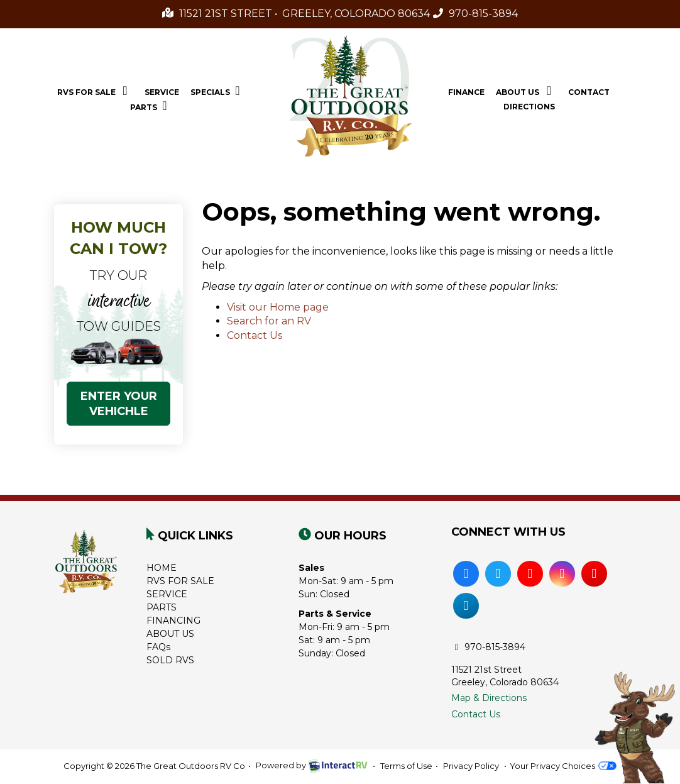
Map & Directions (489, 698)
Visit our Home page (278, 307)
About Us (526, 91)
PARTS (162, 607)
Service (162, 92)
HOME (162, 568)
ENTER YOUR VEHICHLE (119, 404)
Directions (529, 107)
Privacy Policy (471, 766)
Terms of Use (406, 766)
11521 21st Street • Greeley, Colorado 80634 (296, 14)
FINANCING (173, 621)
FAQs (158, 647)
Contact (589, 92)
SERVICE (167, 594)
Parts (151, 106)
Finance (466, 92)
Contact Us (255, 335)
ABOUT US (170, 634)
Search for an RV (269, 321)
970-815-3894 (475, 14)
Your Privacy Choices (563, 766)
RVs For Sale (95, 91)
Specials (218, 91)
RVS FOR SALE (180, 581)
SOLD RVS (170, 660)
